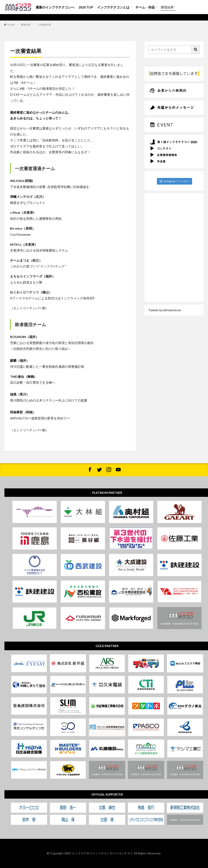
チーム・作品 (145, 7)
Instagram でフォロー (175, 181)
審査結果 (167, 7)
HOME (11, 25)
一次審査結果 (44, 25)
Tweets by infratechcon (165, 310)
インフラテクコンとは (113, 7)
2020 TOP (86, 7)
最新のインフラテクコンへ (55, 7)
